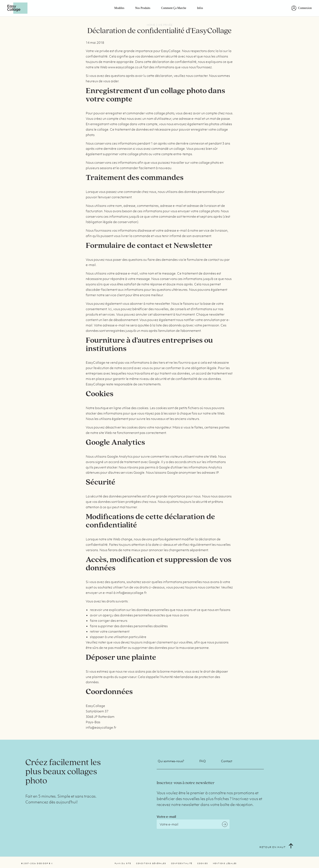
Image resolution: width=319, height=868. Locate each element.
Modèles (119, 8)
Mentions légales (225, 863)
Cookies (202, 863)
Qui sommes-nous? (171, 761)
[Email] (193, 824)
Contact (227, 761)
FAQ (203, 761)
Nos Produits (143, 8)
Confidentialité (182, 863)
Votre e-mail (166, 817)
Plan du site (123, 863)
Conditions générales (151, 863)
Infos (200, 8)
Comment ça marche (174, 8)
